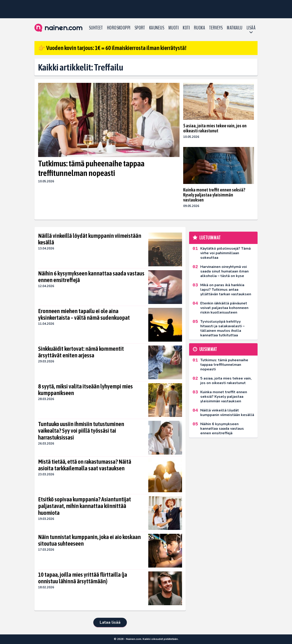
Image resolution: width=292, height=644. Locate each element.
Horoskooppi (119, 28)
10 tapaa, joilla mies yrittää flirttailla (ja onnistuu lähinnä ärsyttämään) (83, 578)
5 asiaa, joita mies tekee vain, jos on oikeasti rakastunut (215, 128)
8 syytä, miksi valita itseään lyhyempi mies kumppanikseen (85, 390)
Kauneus (157, 28)
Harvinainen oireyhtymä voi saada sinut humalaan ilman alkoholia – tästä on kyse (224, 271)
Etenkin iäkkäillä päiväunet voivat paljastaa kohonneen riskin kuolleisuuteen (224, 308)
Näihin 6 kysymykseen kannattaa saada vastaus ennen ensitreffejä (91, 277)
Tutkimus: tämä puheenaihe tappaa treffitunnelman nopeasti (91, 168)
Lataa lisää (110, 622)
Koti (186, 28)
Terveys (216, 28)
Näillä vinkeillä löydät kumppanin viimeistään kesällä (90, 239)
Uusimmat (208, 349)
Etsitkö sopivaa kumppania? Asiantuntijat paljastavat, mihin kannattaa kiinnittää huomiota (85, 506)
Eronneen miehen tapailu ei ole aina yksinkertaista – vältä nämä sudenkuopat (84, 314)
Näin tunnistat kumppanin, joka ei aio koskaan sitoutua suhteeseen (89, 540)
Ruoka (199, 28)
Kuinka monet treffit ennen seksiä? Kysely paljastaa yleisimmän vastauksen (214, 195)
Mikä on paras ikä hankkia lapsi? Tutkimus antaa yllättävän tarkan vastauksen (226, 290)
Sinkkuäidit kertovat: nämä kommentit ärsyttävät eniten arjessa (81, 352)
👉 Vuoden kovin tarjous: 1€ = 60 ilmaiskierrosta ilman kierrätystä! (112, 48)
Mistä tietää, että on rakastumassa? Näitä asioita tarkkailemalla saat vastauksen (85, 465)
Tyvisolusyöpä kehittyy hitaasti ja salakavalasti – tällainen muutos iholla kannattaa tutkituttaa (222, 328)
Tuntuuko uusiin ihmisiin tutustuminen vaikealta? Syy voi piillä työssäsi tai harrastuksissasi (81, 431)
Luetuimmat (210, 238)
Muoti (173, 28)
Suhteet (96, 28)
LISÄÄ (251, 28)
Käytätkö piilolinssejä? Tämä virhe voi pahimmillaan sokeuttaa (226, 253)
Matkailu (235, 28)
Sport (140, 28)
